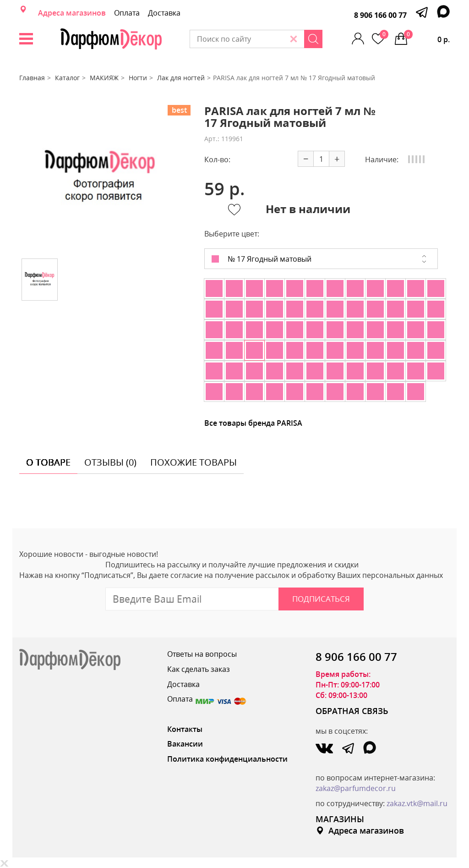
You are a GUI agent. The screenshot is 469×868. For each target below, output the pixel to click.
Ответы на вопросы (202, 654)
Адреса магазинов (72, 13)
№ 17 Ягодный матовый (262, 259)
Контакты (185, 729)
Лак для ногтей (181, 78)
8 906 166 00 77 (380, 15)
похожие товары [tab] (194, 462)
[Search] (313, 39)
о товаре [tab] (48, 462)
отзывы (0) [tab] (110, 462)
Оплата (127, 13)
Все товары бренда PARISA (253, 423)
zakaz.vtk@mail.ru (417, 803)
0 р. (427, 37)
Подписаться (321, 599)
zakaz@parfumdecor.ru (356, 788)
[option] (100, 178)
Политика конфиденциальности (227, 759)
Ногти (138, 78)
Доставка (164, 13)
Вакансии (185, 744)
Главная (32, 78)
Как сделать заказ (199, 669)
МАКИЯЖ (104, 78)
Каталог (67, 78)
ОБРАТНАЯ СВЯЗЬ (352, 711)
